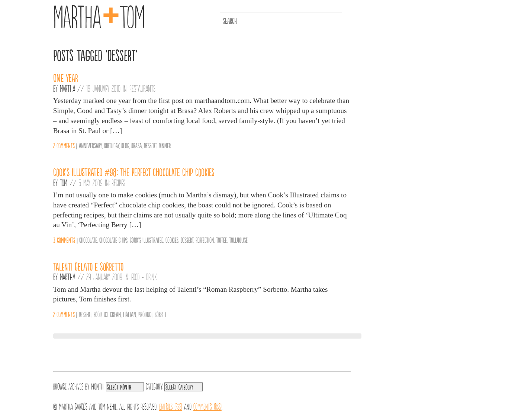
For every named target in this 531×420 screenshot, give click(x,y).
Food (98, 314)
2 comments (64, 145)
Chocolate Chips (113, 240)
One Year (66, 77)
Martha (67, 88)
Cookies (172, 240)
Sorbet (161, 314)
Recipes (118, 182)
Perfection (205, 240)
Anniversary (90, 145)
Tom (64, 182)
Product (145, 314)
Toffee (221, 240)
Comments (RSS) (207, 406)
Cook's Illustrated (147, 240)
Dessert (150, 145)
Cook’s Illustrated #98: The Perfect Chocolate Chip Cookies (134, 172)
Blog (125, 145)
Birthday (112, 145)
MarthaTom (99, 15)
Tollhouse (238, 240)
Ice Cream (112, 314)
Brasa (136, 145)
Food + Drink (144, 277)
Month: (98, 386)
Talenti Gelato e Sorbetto (88, 266)
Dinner (165, 145)
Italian (130, 314)
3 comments (64, 240)
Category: (154, 386)
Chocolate (88, 240)
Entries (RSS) (171, 406)
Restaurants (142, 88)
